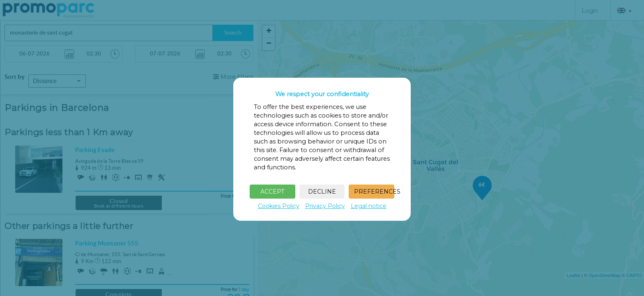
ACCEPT (272, 192)
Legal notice (369, 206)
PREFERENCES (374, 192)
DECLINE (322, 192)
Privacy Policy (325, 206)
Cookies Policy (279, 206)
